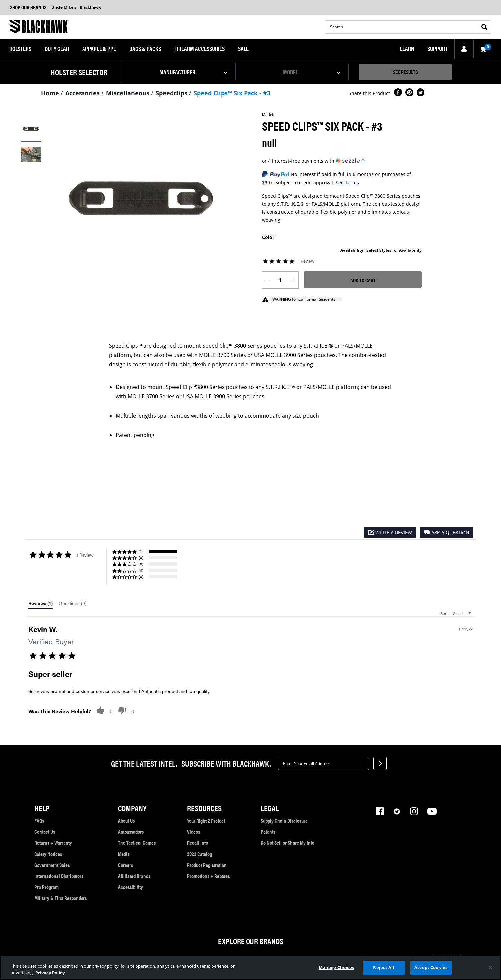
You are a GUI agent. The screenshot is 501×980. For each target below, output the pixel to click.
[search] (408, 27)
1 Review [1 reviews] (306, 261)
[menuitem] (20, 49)
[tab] (40, 605)
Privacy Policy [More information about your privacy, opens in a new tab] (50, 973)
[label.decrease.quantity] (268, 280)
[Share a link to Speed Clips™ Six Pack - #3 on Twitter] (420, 93)
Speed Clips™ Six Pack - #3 (232, 93)
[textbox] (324, 763)
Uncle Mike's (64, 7)
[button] (20, 49)
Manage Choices (336, 967)
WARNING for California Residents (304, 299)
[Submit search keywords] (486, 27)
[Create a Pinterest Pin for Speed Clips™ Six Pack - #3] (409, 93)
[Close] (490, 967)
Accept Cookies (431, 967)
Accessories (83, 93)
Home (50, 93)
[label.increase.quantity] (293, 280)
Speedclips (171, 93)
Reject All (383, 967)
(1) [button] (141, 551)
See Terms (347, 183)
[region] (250, 968)
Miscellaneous (128, 93)
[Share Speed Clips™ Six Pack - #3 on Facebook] (398, 93)
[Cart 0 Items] (482, 49)
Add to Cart (363, 280)
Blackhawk (90, 7)
